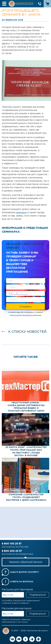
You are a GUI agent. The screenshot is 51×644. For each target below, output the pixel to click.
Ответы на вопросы (22, 582)
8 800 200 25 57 (12, 551)
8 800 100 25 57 (12, 543)
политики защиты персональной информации (25, 315)
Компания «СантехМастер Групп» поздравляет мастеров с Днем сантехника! (26, 497)
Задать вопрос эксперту (24, 572)
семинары (21, 212)
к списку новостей (27, 332)
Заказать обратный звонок (26, 562)
